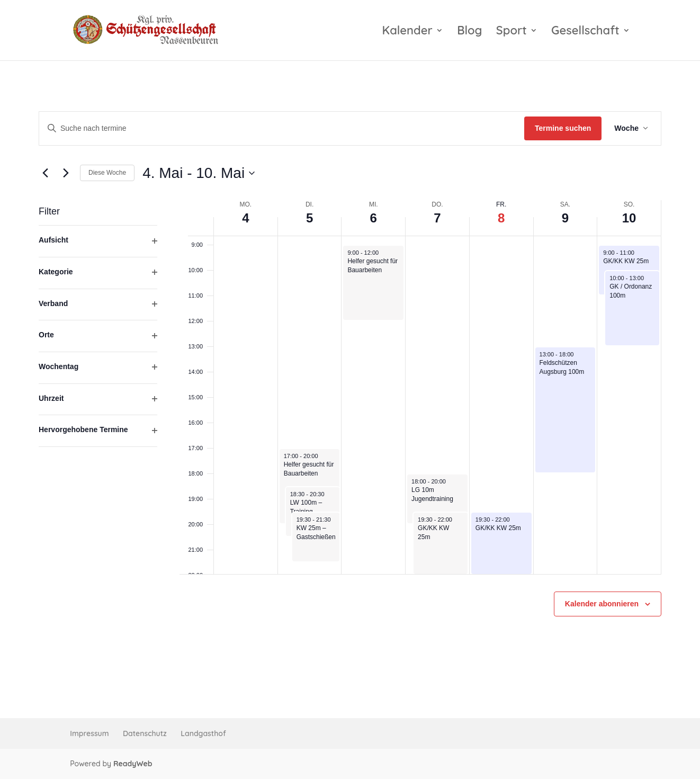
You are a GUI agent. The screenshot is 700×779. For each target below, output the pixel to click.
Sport (511, 32)
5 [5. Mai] (309, 218)
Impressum (89, 733)
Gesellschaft (585, 32)
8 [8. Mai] (501, 218)
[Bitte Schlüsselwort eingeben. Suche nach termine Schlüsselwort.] (282, 128)
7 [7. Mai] (437, 218)
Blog (469, 32)
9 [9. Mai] (565, 218)
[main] (350, 389)
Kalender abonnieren (602, 604)
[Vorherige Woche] (45, 173)
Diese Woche (107, 173)
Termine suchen (563, 128)
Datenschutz (145, 733)
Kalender (407, 32)
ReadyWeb (133, 764)
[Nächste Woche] (66, 173)
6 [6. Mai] (374, 218)
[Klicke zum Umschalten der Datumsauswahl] (199, 173)
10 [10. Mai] (629, 218)
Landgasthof (203, 733)
